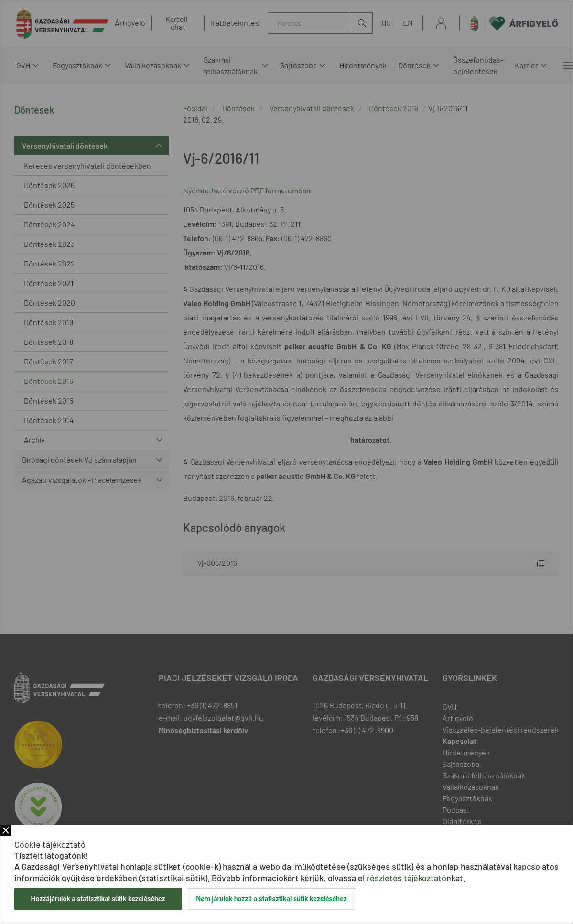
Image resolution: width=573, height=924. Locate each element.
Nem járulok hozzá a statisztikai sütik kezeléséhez (271, 899)
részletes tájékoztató (406, 878)
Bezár (6, 830)
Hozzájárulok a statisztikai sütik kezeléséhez (98, 899)
